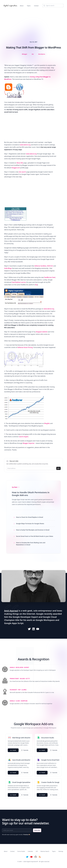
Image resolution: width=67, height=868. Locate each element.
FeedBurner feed (50, 277)
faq (36, 285)
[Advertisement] (33, 22)
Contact (36, 6)
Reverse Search (45, 851)
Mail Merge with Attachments (21, 738)
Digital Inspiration (32, 862)
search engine (24, 437)
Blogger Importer (29, 443)
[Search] (53, 6)
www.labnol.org (25, 145)
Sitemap (61, 851)
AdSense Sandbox (40, 266)
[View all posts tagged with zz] (33, 54)
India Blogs (8, 268)
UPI (37, 851)
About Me (20, 163)
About (22, 6)
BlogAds (47, 423)
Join (58, 468)
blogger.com (16, 168)
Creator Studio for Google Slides (50, 782)
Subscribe (37, 830)
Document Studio (48, 738)
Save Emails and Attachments (21, 760)
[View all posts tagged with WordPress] (42, 54)
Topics (29, 6)
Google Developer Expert (25, 617)
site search (22, 172)
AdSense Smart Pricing (25, 347)
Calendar (30, 851)
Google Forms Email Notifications (50, 760)
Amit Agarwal (11, 611)
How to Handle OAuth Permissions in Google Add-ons (31, 494)
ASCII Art (50, 266)
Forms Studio (21, 851)
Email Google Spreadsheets (21, 782)
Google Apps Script (14, 623)
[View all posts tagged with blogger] (25, 54)
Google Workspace (45, 620)
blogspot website (42, 332)
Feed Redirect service (19, 282)
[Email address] (31, 468)
